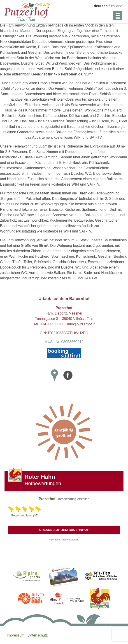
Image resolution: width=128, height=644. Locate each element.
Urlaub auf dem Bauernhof (64, 530)
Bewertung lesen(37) (25, 515)
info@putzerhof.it (81, 324)
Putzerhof (47, 499)
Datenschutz (38, 635)
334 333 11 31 (52, 324)
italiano (117, 6)
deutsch (101, 6)
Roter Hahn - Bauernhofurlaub (64, 540)
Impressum (16, 635)
